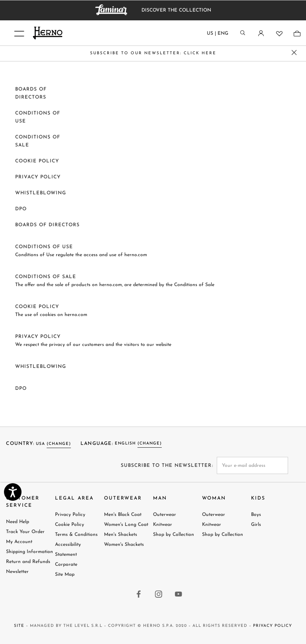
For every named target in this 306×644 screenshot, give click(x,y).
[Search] (243, 34)
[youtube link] (179, 595)
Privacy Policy (38, 177)
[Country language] (218, 35)
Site (19, 626)
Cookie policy (37, 161)
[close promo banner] (294, 54)
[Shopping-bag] (297, 34)
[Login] (261, 34)
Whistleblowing (41, 193)
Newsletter (17, 572)
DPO (21, 209)
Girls (256, 525)
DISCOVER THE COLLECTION (176, 10)
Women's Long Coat (126, 525)
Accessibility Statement (68, 550)
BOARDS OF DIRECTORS (47, 225)
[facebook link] (139, 595)
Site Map (65, 575)
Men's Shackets (121, 535)
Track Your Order (25, 532)
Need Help (18, 522)
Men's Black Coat (123, 515)
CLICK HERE (200, 53)
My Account (19, 542)
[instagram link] (159, 595)
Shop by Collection (174, 535)
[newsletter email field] (253, 465)
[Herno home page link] (96, 33)
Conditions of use (44, 247)
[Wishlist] (279, 34)
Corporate (66, 565)
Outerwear (165, 515)
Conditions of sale (46, 277)
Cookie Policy (70, 525)
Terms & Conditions (76, 535)
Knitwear (163, 525)
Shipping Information (29, 552)
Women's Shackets (124, 545)
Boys (256, 515)
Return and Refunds (28, 562)
